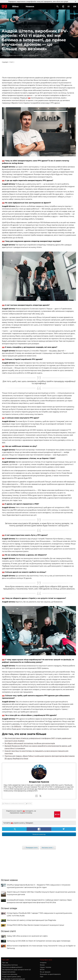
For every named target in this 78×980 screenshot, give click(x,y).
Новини (30, 6)
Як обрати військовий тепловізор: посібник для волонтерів (30, 743)
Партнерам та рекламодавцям (14, 979)
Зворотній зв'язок (9, 972)
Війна (15, 6)
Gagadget (4, 6)
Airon (53, 471)
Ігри (42, 977)
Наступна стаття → (48, 848)
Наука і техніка (45, 967)
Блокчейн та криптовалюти (50, 974)
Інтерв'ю (43, 963)
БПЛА (30, 803)
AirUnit (22, 100)
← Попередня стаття (31, 848)
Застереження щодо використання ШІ (16, 970)
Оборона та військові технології (14, 803)
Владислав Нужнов (15, 55)
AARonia (17, 726)
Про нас (5, 963)
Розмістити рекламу (10, 974)
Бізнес (42, 965)
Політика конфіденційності (12, 967)
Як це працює (45, 972)
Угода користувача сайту (11, 977)
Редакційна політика (10, 965)
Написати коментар (39, 834)
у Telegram (29, 823)
